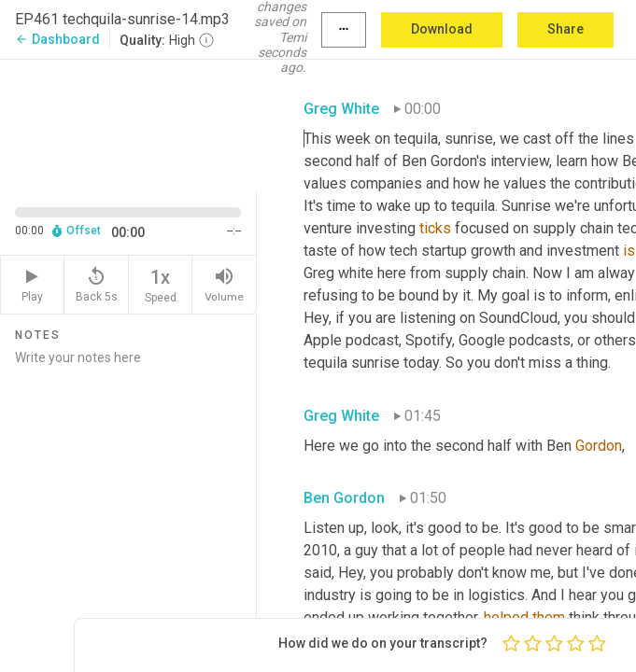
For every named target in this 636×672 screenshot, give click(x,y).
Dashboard (57, 39)
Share (565, 29)
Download (442, 29)
